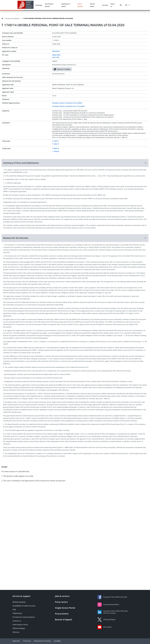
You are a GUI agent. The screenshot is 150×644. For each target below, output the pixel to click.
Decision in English (62, 69)
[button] (75, 163)
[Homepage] (2, 18)
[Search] (121, 5)
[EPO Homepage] (26, 5)
